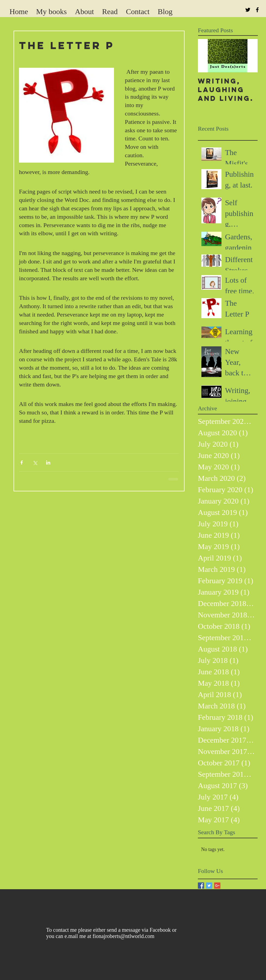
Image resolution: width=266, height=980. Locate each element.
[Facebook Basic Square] (201, 886)
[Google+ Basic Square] (217, 886)
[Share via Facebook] (22, 462)
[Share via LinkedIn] (48, 462)
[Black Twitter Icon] (248, 10)
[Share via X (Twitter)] (35, 462)
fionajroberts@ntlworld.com (123, 936)
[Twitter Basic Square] (209, 886)
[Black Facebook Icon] (257, 10)
